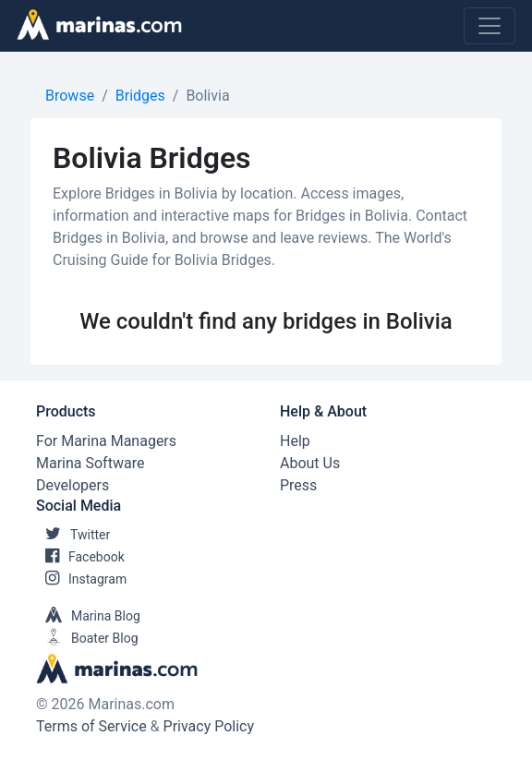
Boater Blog (87, 638)
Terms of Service (91, 726)
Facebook (80, 557)
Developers (73, 485)
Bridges (140, 96)
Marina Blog (88, 616)
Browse (70, 96)
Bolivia (207, 96)
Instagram (81, 579)
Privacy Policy (209, 726)
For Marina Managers (106, 441)
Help (295, 441)
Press (298, 485)
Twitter (73, 535)
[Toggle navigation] (490, 26)
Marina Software (90, 463)
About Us (310, 463)
